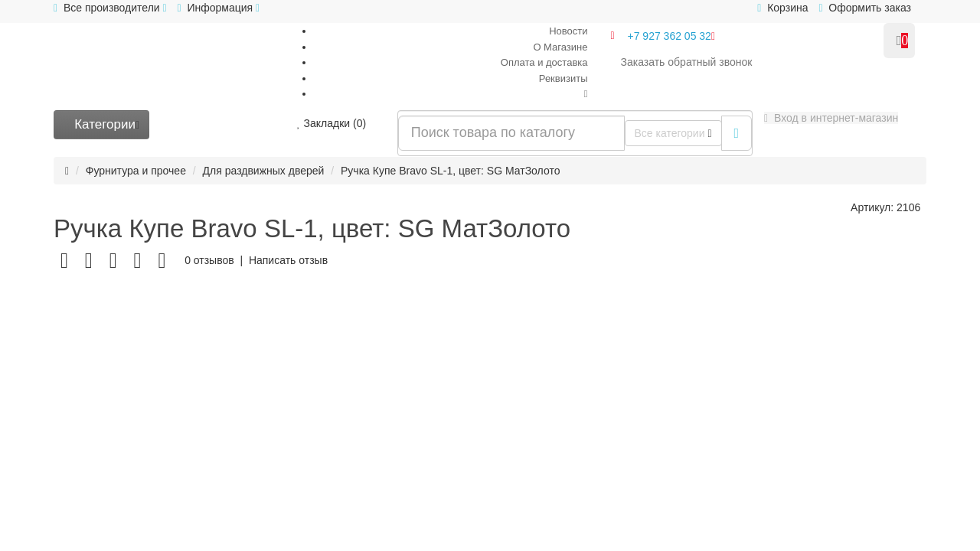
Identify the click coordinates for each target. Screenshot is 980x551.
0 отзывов (209, 260)
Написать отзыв (288, 260)
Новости (568, 31)
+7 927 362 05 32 (672, 36)
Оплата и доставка (544, 62)
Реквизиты (563, 78)
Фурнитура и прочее (136, 171)
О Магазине (560, 47)
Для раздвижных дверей (264, 171)
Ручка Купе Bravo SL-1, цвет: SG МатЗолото (450, 171)
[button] (831, 118)
